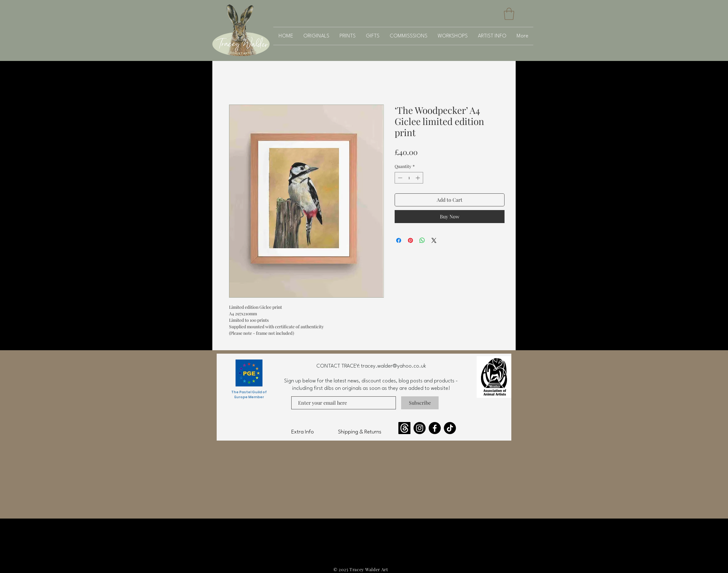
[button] (509, 14)
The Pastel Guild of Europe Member (249, 394)
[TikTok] (450, 428)
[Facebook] (435, 428)
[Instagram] (420, 428)
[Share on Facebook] (399, 240)
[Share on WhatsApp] (422, 240)
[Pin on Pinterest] (410, 240)
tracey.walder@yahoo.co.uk (393, 366)
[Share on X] (434, 240)
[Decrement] (399, 178)
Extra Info (303, 432)
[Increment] (418, 178)
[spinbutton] (409, 178)
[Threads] (404, 428)
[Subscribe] (420, 403)
